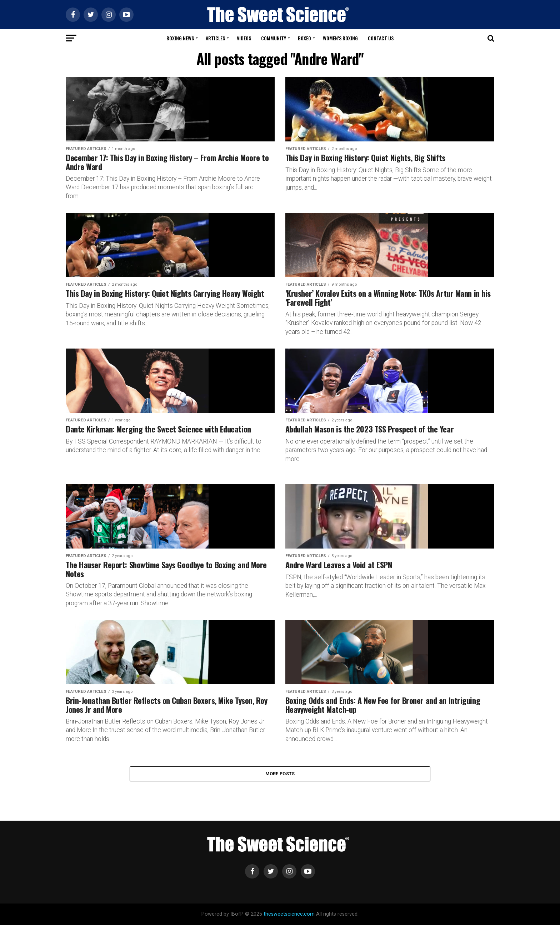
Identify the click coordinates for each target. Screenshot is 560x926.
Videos (244, 38)
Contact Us (381, 38)
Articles (215, 38)
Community (274, 38)
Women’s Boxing (340, 38)
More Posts (280, 774)
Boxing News (180, 38)
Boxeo (304, 38)
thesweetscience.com (289, 915)
